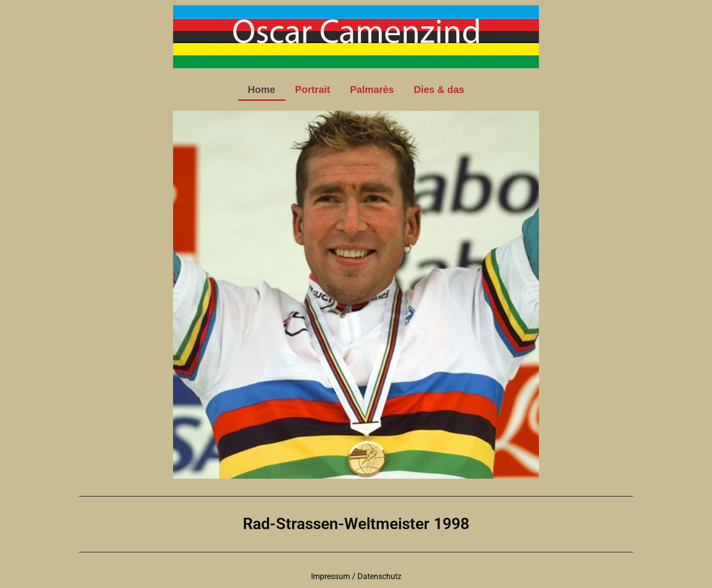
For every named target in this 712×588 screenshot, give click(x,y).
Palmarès (372, 90)
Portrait (313, 90)
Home (262, 90)
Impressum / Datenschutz (356, 576)
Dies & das (439, 90)
